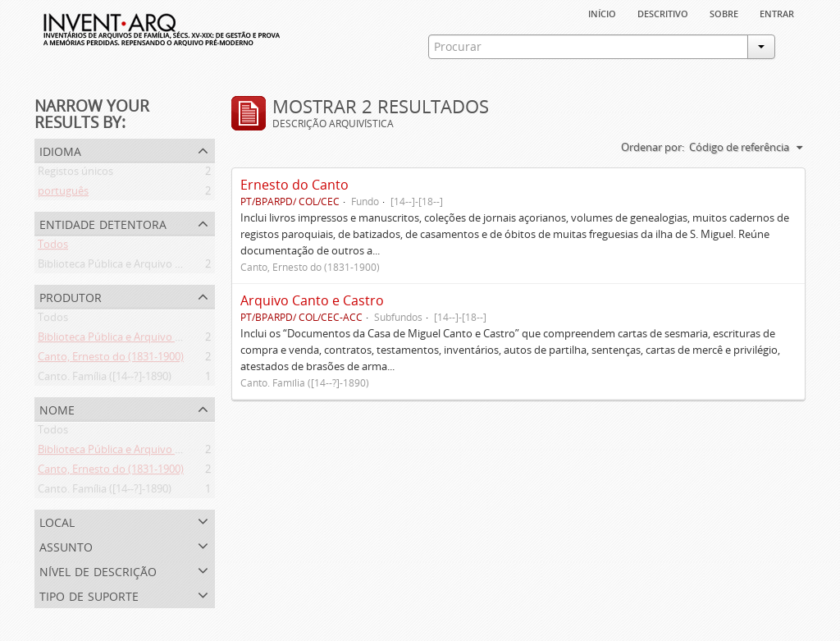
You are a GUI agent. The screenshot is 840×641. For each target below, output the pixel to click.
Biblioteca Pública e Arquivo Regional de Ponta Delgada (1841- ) (190, 340)
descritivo (663, 12)
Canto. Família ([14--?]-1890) (105, 379)
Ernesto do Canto (294, 185)
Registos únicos (75, 174)
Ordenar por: (653, 147)
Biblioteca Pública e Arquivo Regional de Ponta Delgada (171, 267)
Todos (53, 247)
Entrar (777, 12)
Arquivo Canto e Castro (312, 300)
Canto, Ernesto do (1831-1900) (111, 359)
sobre (724, 12)
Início (602, 12)
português (63, 194)
